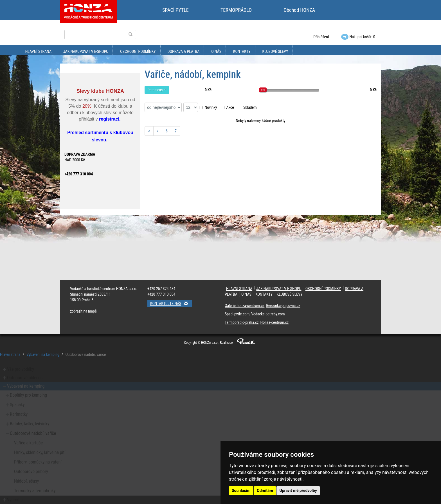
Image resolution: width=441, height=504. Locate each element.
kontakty (242, 51)
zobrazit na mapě (83, 311)
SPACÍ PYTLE (175, 10)
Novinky (208, 107)
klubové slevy (275, 51)
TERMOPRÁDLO (236, 10)
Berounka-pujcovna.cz (283, 306)
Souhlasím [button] (241, 491)
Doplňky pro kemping (28, 395)
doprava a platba (184, 51)
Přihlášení (321, 37)
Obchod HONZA (299, 10)
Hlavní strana (38, 51)
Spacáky (17, 405)
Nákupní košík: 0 (358, 37)
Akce (227, 107)
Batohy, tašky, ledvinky (30, 424)
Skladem (247, 107)
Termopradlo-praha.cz (242, 322)
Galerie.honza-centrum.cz (245, 306)
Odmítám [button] (265, 491)
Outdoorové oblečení (25, 378)
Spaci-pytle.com (237, 314)
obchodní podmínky (138, 51)
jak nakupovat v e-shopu (86, 51)
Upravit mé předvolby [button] (298, 491)
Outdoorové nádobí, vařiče (33, 433)
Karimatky (19, 414)
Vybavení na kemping (43, 354)
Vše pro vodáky (21, 369)
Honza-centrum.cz (275, 322)
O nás (216, 51)
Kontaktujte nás (171, 303)
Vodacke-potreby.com (268, 314)
